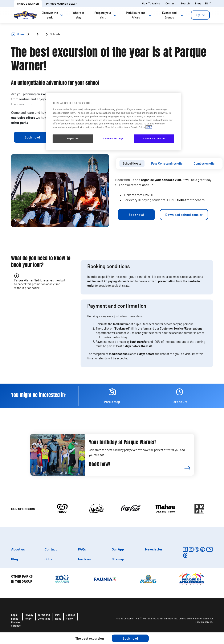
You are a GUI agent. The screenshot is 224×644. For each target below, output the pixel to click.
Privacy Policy (29, 617)
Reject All (73, 139)
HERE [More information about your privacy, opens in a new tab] (149, 127)
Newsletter (154, 549)
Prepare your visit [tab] (106, 15)
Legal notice (15, 617)
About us (18, 549)
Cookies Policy (70, 617)
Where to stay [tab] (79, 15)
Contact (171, 3)
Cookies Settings (16, 624)
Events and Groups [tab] (173, 15)
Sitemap (118, 559)
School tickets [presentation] (132, 163)
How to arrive (151, 3)
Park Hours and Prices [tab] (139, 15)
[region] (113, 122)
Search (185, 3)
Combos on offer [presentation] (205, 163)
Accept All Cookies (154, 139)
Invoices (84, 559)
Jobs (48, 559)
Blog (198, 3)
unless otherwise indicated (194, 618)
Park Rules (58, 617)
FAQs (82, 549)
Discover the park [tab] (53, 15)
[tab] (200, 15)
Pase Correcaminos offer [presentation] (167, 163)
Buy (200, 15)
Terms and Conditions (44, 617)
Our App (118, 549)
